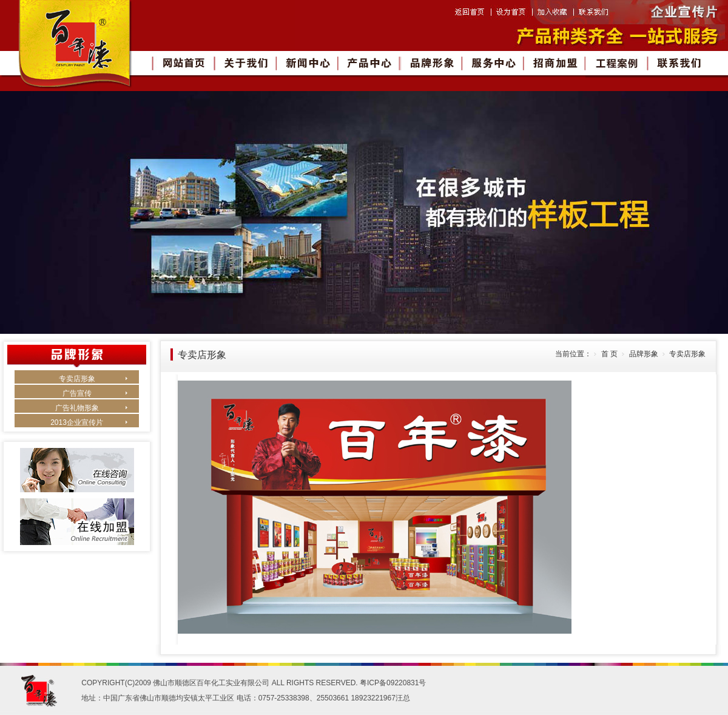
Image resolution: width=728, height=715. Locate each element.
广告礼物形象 (77, 408)
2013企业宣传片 (77, 422)
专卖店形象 (77, 379)
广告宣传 (77, 393)
